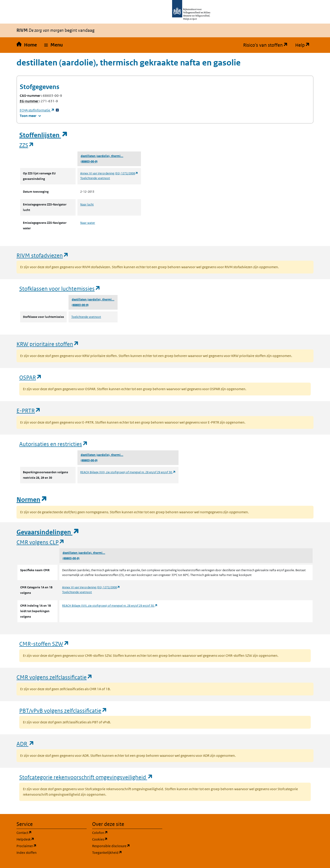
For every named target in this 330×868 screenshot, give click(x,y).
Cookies (122, 839)
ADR (25, 744)
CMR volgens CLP (41, 542)
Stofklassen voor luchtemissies (60, 288)
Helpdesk (47, 839)
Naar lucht (87, 204)
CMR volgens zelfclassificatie (55, 677)
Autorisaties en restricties (54, 444)
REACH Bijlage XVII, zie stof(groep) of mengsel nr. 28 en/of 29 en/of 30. (128, 472)
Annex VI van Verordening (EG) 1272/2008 (109, 173)
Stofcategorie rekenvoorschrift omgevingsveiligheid (86, 777)
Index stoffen (27, 853)
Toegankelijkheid (127, 852)
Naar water (88, 223)
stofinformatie (37, 110)
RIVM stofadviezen (43, 255)
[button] (54, 45)
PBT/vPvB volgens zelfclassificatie (63, 710)
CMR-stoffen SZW (44, 644)
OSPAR (31, 377)
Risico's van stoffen (267, 45)
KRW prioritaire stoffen (48, 344)
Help (304, 45)
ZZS (27, 145)
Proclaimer (48, 846)
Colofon (122, 832)
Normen (32, 500)
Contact (46, 832)
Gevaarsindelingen (48, 532)
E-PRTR (29, 410)
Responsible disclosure (127, 846)
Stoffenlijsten (44, 135)
